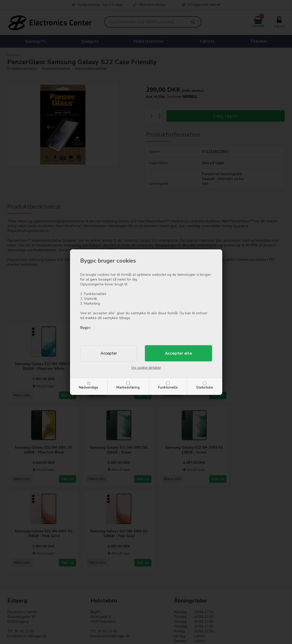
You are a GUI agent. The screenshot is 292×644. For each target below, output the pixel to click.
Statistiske (205, 387)
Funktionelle (168, 387)
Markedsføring (128, 387)
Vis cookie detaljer (146, 368)
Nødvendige (89, 387)
